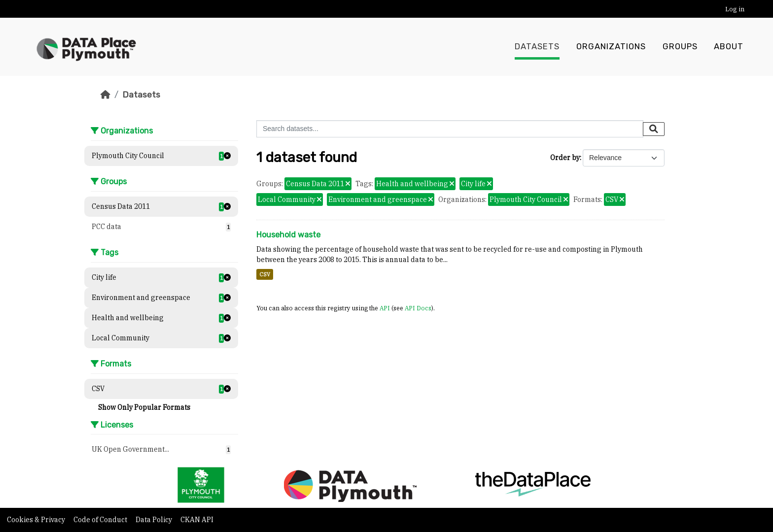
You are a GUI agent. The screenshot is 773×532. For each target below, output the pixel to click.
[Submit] (654, 129)
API (385, 308)
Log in (735, 9)
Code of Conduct (101, 520)
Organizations (611, 47)
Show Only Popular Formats (144, 407)
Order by (565, 158)
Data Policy (155, 520)
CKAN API (197, 520)
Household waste (288, 235)
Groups (680, 47)
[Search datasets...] (450, 129)
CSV (265, 274)
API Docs (418, 308)
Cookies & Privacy (37, 520)
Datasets (537, 47)
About (729, 47)
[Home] (105, 95)
